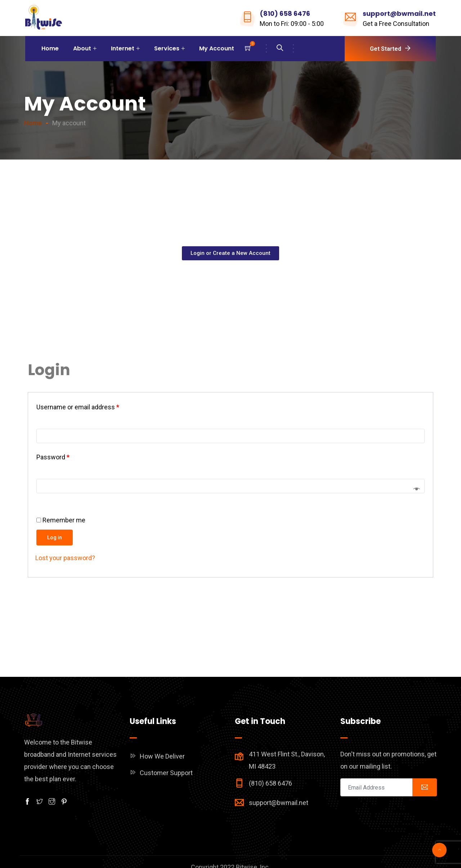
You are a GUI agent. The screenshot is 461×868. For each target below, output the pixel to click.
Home (50, 48)
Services (167, 48)
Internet (123, 48)
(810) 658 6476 (285, 14)
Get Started (386, 49)
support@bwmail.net (399, 14)
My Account (217, 48)
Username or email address (78, 407)
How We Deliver (162, 756)
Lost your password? (65, 558)
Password (53, 457)
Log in (55, 538)
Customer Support (166, 773)
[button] (230, 253)
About (82, 48)
